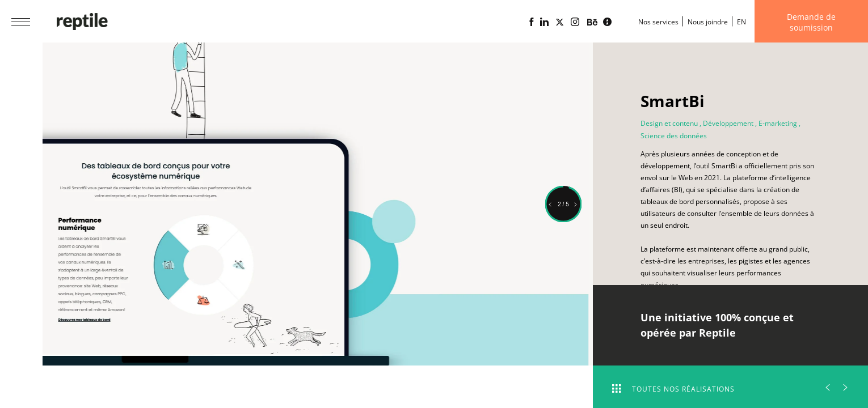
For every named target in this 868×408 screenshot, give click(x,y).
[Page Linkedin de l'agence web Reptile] (544, 22)
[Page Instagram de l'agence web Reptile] (575, 22)
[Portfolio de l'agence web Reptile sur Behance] (592, 23)
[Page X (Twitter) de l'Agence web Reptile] (560, 22)
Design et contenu (669, 123)
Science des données (674, 136)
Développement (728, 123)
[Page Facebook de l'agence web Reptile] (531, 22)
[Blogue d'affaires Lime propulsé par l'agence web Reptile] (607, 22)
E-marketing (778, 123)
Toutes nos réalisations (673, 389)
